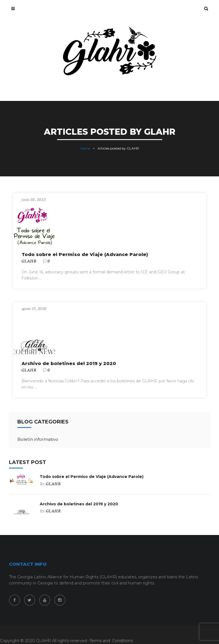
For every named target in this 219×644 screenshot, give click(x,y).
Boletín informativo (38, 439)
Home (85, 148)
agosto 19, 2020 (34, 308)
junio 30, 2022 (34, 199)
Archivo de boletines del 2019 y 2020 (69, 364)
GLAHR (29, 261)
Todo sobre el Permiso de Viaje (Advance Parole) (85, 254)
